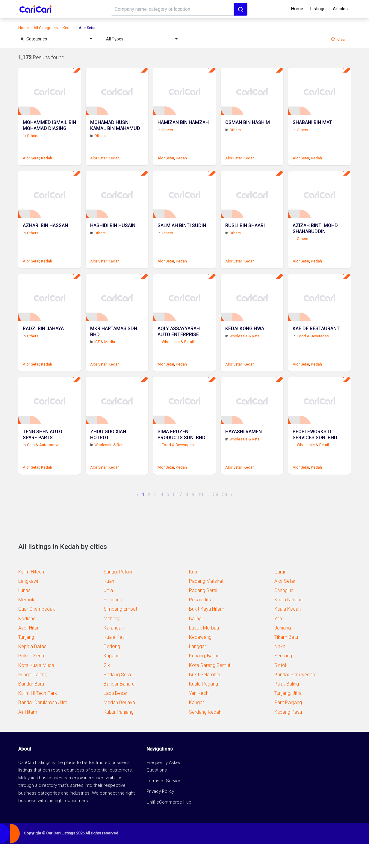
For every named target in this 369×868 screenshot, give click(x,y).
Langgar (198, 670)
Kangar (196, 726)
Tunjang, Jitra (288, 717)
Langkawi (28, 605)
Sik (107, 689)
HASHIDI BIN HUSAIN (113, 238)
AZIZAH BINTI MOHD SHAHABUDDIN (315, 241)
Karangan (114, 652)
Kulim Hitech (31, 596)
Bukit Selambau (205, 699)
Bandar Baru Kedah (295, 699)
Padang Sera (117, 699)
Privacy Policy (160, 815)
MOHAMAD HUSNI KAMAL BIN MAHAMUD (115, 132)
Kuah (109, 605)
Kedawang (200, 661)
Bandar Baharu (119, 708)
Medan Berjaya (119, 726)
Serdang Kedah (205, 736)
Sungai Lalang (33, 699)
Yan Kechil (200, 717)
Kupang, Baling (204, 680)
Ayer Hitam (30, 652)
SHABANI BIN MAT (312, 129)
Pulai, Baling (287, 708)
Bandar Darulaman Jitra (43, 726)
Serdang (283, 680)
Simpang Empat (120, 633)
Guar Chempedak (37, 633)
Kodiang (27, 643)
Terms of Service (164, 805)
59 (225, 518)
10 (200, 518)
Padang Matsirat (206, 605)
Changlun (284, 614)
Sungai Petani (118, 596)
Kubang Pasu (288, 736)
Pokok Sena (31, 680)
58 (216, 518)
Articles (340, 9)
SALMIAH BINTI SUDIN (182, 238)
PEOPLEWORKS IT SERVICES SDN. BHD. (315, 459)
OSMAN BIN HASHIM (248, 129)
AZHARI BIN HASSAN (45, 238)
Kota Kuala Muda (36, 689)
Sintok (281, 689)
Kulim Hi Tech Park (38, 717)
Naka (280, 670)
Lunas (24, 614)
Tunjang (26, 661)
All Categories (46, 28)
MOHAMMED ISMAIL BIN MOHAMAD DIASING (49, 132)
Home (297, 9)
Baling (195, 643)
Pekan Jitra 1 (203, 624)
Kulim (195, 596)
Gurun (280, 596)
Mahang (112, 643)
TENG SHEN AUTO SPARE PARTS (43, 459)
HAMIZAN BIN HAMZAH (183, 129)
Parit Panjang (288, 726)
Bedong (112, 670)
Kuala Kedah (288, 633)
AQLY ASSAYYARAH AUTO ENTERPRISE (179, 350)
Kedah (68, 28)
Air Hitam (28, 736)
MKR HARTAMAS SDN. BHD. (114, 350)
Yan (278, 643)
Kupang (112, 680)
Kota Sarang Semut (210, 689)
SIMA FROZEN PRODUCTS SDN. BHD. (182, 459)
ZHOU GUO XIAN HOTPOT (108, 459)
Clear (338, 39)
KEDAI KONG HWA (245, 347)
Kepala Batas (32, 670)
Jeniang (283, 652)
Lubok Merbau (204, 652)
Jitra (108, 614)
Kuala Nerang (288, 624)
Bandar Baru (31, 708)
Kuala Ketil (115, 661)
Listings (318, 9)
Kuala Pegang (204, 708)
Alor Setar (31, 164)
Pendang (113, 624)
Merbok (26, 624)
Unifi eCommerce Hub (169, 826)
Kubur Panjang (119, 736)
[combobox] (56, 39)
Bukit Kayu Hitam (207, 633)
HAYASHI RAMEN (244, 456)
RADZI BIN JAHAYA (43, 347)
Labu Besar (115, 717)
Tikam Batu (286, 661)
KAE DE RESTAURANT (316, 347)
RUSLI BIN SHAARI (245, 238)
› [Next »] (231, 518)
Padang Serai (203, 614)
